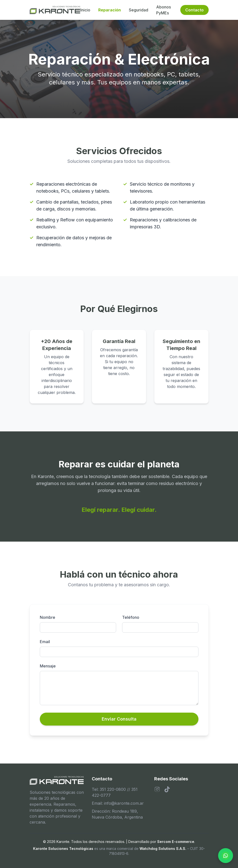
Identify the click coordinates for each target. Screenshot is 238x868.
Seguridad (139, 10)
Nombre (48, 617)
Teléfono (131, 617)
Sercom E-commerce (176, 842)
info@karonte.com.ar (124, 803)
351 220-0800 (113, 789)
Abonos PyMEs (164, 10)
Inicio (85, 10)
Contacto (194, 10)
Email (45, 642)
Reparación (110, 10)
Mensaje (48, 666)
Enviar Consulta (119, 719)
